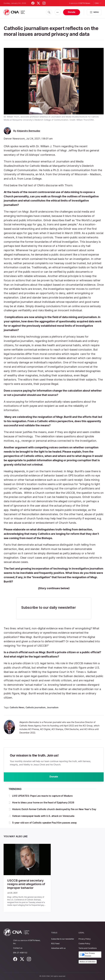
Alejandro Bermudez (29, 131)
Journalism (53, 707)
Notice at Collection (88, 962)
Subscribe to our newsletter (63, 939)
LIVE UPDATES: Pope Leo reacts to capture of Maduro (42, 796)
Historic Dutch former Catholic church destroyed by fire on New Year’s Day (54, 810)
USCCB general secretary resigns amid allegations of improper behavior (26, 884)
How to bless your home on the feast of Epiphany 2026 (43, 803)
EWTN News (85, 3)
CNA (98, 3)
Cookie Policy (84, 944)
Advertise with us (58, 948)
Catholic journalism (36, 707)
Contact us (18, 948)
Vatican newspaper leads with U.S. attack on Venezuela (43, 816)
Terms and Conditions (88, 948)
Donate (72, 12)
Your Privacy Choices (87, 955)
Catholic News (17, 707)
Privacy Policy (85, 939)
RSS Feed (55, 944)
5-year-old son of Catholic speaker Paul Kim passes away (44, 823)
